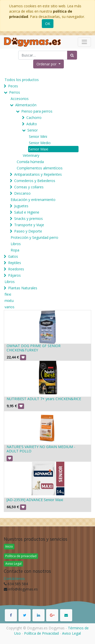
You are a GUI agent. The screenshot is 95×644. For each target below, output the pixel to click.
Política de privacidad (21, 556)
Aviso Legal (13, 564)
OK (48, 24)
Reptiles (15, 263)
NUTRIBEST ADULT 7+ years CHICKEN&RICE (44, 399)
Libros (16, 244)
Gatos (13, 256)
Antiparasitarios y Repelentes (38, 174)
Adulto (32, 124)
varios (9, 307)
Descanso (22, 193)
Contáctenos (14, 578)
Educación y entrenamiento (33, 200)
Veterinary (31, 155)
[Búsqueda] (72, 55)
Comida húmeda (30, 162)
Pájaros (14, 275)
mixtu (9, 301)
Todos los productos (22, 80)
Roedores (16, 269)
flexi (8, 294)
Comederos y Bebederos (35, 181)
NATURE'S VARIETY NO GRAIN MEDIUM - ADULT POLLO (41, 449)
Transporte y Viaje (29, 225)
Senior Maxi (39, 149)
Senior (33, 130)
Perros (15, 92)
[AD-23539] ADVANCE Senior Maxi (35, 500)
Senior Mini (38, 136)
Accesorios (20, 99)
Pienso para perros (37, 111)
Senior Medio (40, 143)
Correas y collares (29, 187)
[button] (49, 64)
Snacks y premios (29, 218)
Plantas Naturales (23, 288)
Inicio (9, 546)
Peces (13, 86)
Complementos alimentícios (40, 168)
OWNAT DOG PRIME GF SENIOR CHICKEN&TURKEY (34, 348)
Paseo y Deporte (28, 231)
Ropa (15, 250)
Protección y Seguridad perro (34, 237)
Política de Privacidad (41, 633)
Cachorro (34, 118)
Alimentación (26, 105)
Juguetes (21, 206)
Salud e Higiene (27, 212)
